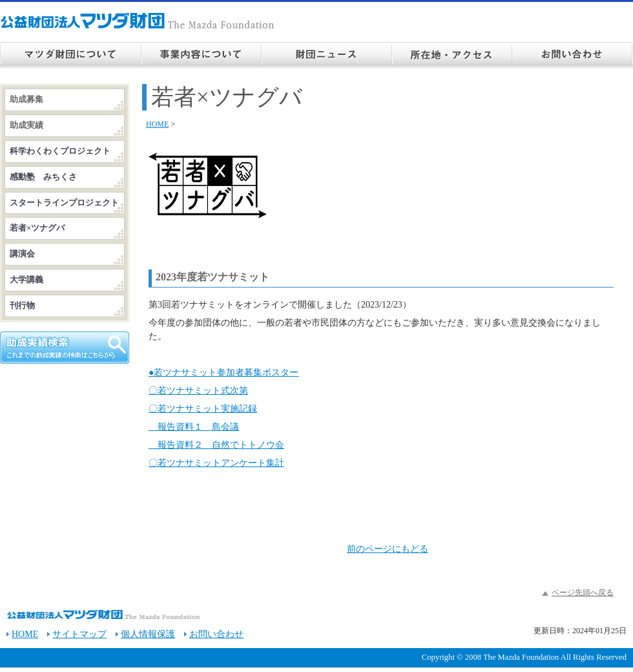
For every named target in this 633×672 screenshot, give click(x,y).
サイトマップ (79, 634)
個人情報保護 (148, 634)
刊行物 (22, 306)
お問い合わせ (216, 634)
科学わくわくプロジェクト (60, 151)
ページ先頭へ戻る (583, 593)
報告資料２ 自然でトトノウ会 (216, 445)
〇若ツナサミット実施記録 (203, 409)
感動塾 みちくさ (43, 177)
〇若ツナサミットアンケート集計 (216, 463)
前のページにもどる (388, 549)
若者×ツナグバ (37, 228)
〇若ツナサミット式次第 (198, 391)
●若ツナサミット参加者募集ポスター (223, 373)
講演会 (22, 254)
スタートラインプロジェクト (64, 203)
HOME (157, 124)
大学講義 (26, 280)
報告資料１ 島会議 (194, 427)
